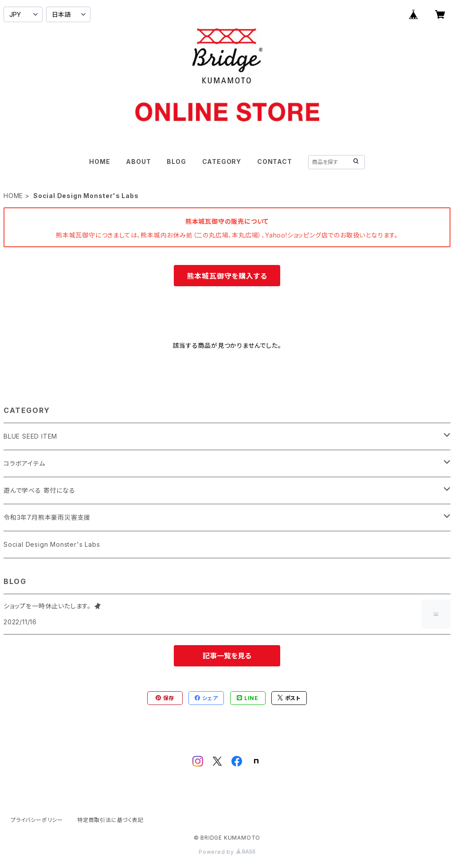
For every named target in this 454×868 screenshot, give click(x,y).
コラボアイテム (24, 463)
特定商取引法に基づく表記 (110, 820)
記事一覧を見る (227, 656)
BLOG (176, 162)
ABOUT (138, 162)
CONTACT (275, 162)
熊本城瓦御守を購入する (227, 276)
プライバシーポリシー (37, 820)
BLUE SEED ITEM (30, 436)
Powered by (227, 852)
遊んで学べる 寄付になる (39, 490)
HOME (100, 162)
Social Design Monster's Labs (52, 544)
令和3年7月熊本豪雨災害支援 (47, 517)
